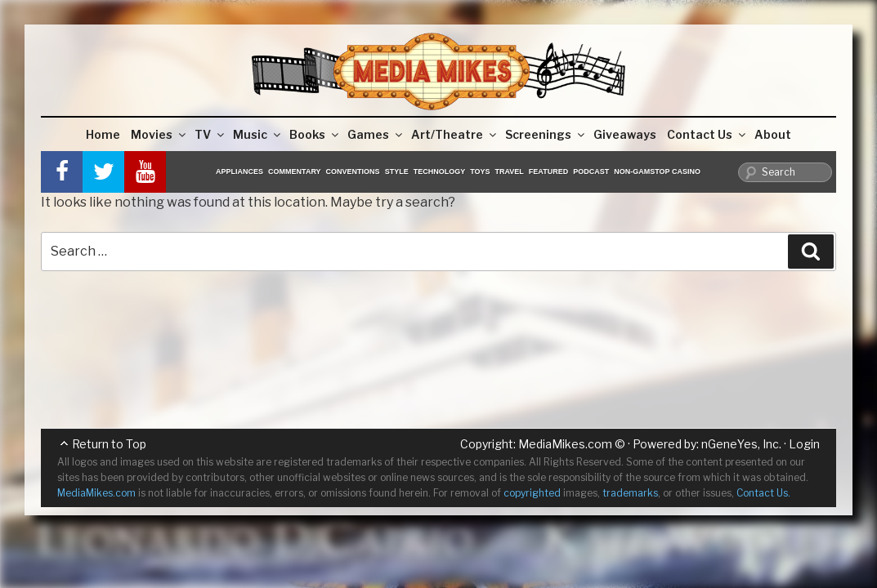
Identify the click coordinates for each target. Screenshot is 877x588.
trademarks (630, 493)
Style (397, 171)
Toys (480, 171)
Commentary (295, 171)
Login (804, 444)
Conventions (353, 171)
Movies (159, 134)
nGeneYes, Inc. (741, 444)
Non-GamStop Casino (657, 171)
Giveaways (625, 134)
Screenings (546, 134)
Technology (440, 171)
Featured (548, 171)
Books (315, 134)
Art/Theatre (455, 134)
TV (210, 134)
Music (258, 134)
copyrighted (532, 493)
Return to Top (109, 444)
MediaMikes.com (565, 444)
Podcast (591, 171)
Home (103, 134)
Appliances (239, 171)
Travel (510, 171)
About (773, 134)
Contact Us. (763, 493)
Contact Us (707, 134)
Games (376, 134)
